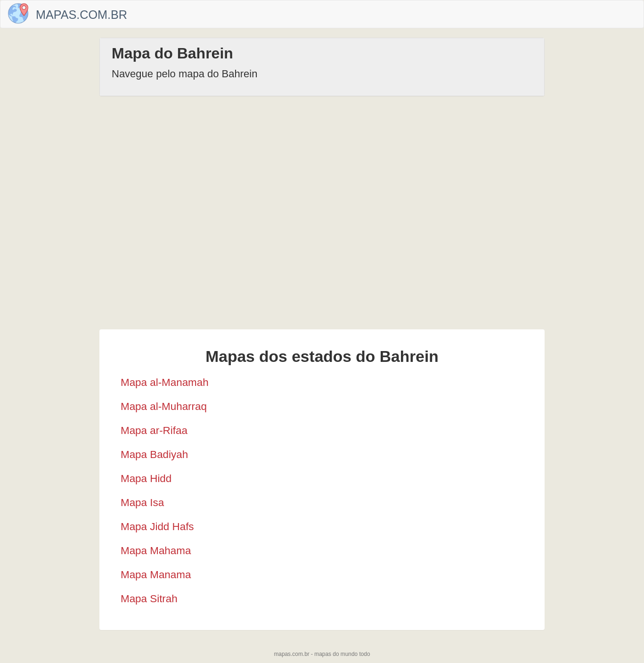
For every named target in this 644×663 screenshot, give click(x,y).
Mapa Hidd (146, 479)
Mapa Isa (142, 503)
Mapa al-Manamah (165, 382)
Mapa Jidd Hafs (157, 527)
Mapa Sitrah (149, 599)
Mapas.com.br (82, 15)
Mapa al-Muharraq (164, 406)
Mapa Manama (156, 575)
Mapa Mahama (156, 551)
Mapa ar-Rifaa (154, 430)
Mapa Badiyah (154, 454)
